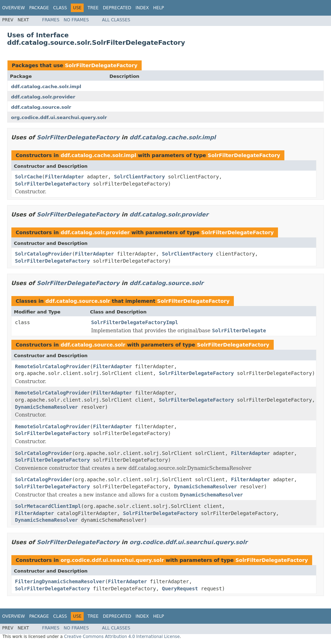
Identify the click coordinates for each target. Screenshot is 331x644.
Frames (51, 20)
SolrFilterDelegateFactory (101, 65)
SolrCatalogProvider (43, 254)
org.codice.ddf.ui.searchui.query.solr (59, 117)
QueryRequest (180, 589)
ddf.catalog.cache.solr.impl (46, 87)
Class (60, 8)
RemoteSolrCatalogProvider (52, 366)
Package (39, 8)
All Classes (116, 20)
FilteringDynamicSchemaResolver (60, 581)
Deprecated (117, 8)
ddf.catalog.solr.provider (43, 97)
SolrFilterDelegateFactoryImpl (135, 322)
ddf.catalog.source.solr (41, 107)
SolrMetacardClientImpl (48, 506)
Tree (93, 8)
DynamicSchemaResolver (46, 407)
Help (159, 8)
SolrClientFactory (139, 177)
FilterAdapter (64, 177)
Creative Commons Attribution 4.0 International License (122, 637)
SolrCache (28, 177)
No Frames (76, 20)
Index (142, 8)
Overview (14, 8)
